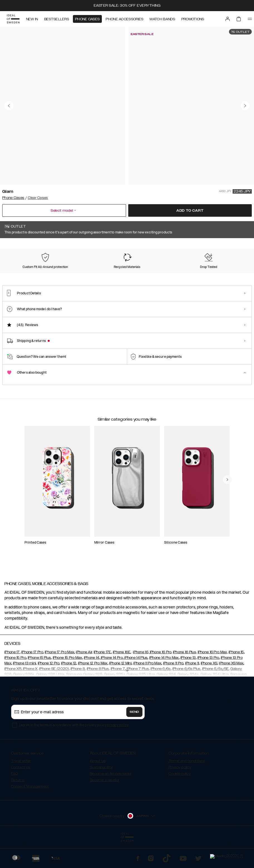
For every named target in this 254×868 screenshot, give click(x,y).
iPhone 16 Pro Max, (213, 680)
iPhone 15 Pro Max (68, 685)
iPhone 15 (236, 680)
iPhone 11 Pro (173, 691)
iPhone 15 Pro (15, 685)
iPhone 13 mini (24, 691)
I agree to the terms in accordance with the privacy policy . (74, 753)
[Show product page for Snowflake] (187, 277)
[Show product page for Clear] (86, 277)
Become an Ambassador (111, 802)
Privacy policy (180, 795)
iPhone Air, (84, 680)
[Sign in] (228, 19)
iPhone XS (209, 691)
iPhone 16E (122, 680)
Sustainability (101, 795)
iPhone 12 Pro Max (93, 691)
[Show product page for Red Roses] (221, 277)
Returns (18, 808)
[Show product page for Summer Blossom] (153, 277)
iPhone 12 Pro (49, 691)
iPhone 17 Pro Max (60, 680)
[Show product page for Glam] (18, 277)
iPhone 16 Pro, (161, 680)
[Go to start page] (13, 19)
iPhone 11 (192, 691)
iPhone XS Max (231, 691)
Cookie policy (180, 802)
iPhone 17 (12, 680)
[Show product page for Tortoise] (120, 277)
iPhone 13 (188, 685)
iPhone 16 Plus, (185, 680)
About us (98, 789)
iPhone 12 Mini (120, 691)
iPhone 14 (92, 685)
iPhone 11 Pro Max (147, 691)
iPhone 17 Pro (32, 680)
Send (134, 740)
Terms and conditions (187, 789)
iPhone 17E (103, 680)
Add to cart (190, 211)
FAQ (14, 802)
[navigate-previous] (227, 526)
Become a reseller (105, 808)
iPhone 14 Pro (111, 685)
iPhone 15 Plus (39, 685)
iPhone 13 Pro (208, 685)
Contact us (21, 795)
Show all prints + (238, 246)
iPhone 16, (141, 680)
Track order (21, 789)
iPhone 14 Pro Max (164, 685)
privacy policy (118, 753)
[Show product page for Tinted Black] (52, 277)
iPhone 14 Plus (136, 685)
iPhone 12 (69, 691)
